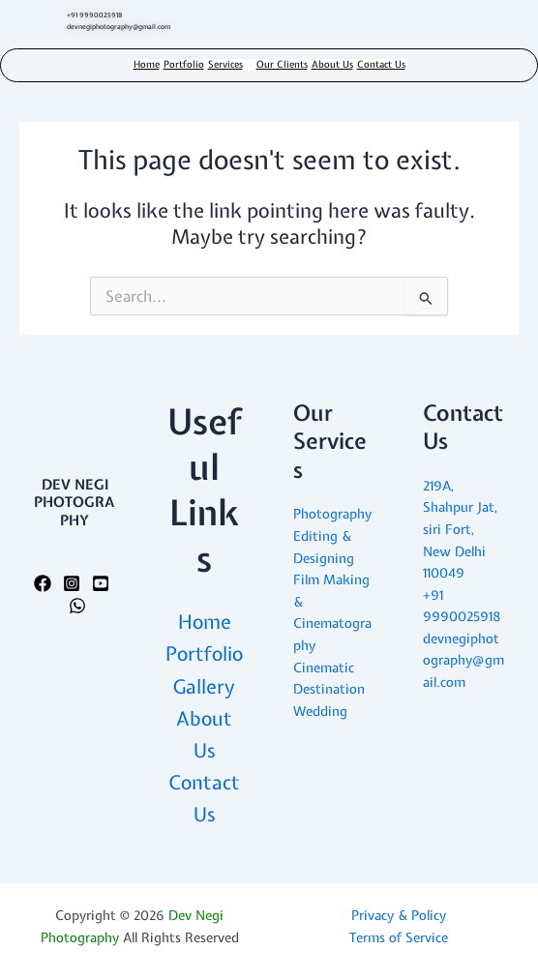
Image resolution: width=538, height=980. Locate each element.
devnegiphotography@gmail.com (463, 660)
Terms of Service (399, 937)
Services (225, 65)
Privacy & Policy (399, 915)
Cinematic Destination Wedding (329, 689)
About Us (332, 65)
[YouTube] (101, 583)
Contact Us (381, 65)
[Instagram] (72, 583)
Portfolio (184, 65)
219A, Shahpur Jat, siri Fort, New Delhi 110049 (460, 529)
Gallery (204, 686)
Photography (332, 514)
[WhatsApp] (77, 606)
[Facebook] (43, 583)
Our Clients (282, 65)
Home (147, 65)
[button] (230, 65)
